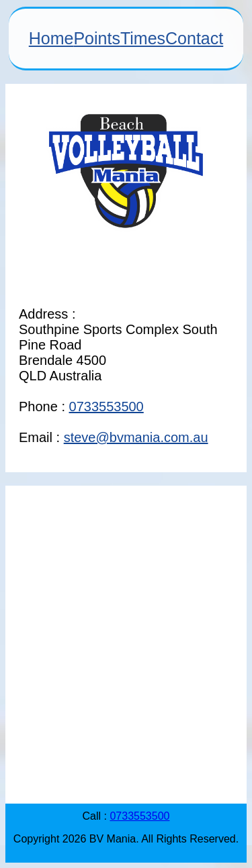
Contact (194, 38)
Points (96, 38)
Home (51, 38)
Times (143, 38)
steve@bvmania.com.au (136, 437)
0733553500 (107, 406)
